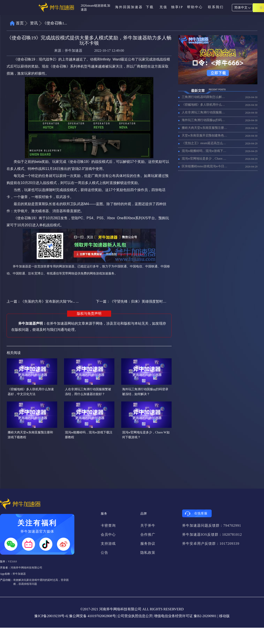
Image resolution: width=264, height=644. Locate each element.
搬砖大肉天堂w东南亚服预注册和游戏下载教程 (204, 128)
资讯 (34, 23)
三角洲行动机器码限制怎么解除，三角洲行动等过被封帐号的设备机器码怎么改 (204, 97)
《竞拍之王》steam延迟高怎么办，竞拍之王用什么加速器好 (204, 143)
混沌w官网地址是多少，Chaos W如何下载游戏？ (204, 159)
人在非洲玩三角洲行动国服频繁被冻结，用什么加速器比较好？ (204, 112)
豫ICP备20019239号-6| (51, 616)
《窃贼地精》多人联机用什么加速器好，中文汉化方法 (204, 105)
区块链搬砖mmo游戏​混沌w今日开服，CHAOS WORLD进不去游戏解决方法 (204, 166)
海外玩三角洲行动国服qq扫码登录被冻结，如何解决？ (204, 120)
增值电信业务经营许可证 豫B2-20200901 (185, 616)
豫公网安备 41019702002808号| (93, 616)
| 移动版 (223, 616)
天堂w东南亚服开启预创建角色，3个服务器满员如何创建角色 (204, 135)
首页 (20, 23)
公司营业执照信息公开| (135, 616)
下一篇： (131, 301)
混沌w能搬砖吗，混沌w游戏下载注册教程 (204, 151)
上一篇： (43, 301)
